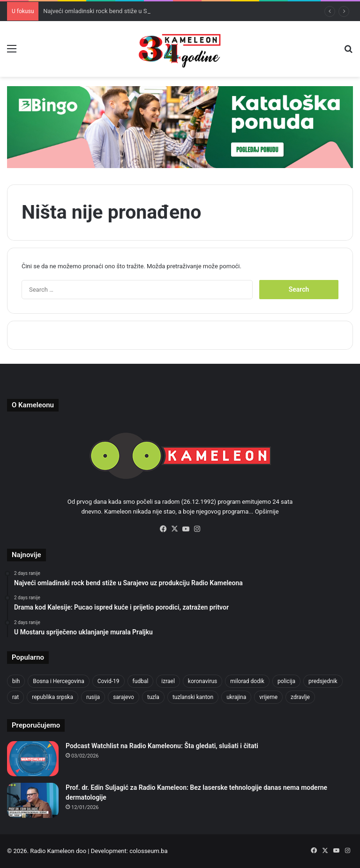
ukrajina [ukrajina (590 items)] (236, 697)
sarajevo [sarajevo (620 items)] (124, 697)
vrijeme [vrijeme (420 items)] (268, 697)
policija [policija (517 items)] (286, 681)
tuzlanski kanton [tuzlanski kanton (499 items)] (193, 697)
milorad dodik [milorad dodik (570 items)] (247, 681)
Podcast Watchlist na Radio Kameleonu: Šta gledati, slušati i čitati (162, 746)
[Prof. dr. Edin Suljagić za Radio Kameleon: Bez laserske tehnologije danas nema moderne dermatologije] (33, 800)
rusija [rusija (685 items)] (93, 697)
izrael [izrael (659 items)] (168, 681)
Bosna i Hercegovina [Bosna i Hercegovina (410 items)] (58, 681)
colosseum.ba (148, 851)
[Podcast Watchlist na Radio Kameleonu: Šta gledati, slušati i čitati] (33, 759)
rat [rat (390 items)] (15, 697)
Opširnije (267, 511)
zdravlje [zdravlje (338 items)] (300, 697)
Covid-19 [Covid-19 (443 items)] (109, 681)
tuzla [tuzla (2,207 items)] (153, 697)
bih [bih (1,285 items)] (16, 681)
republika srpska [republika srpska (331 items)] (52, 697)
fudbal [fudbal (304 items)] (141, 681)
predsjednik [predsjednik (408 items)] (323, 681)
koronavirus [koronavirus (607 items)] (202, 681)
